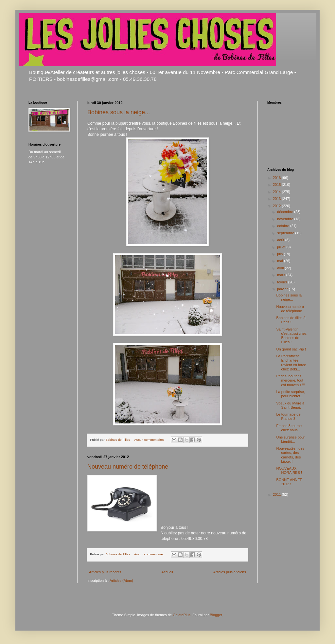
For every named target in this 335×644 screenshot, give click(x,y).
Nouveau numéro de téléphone (128, 467)
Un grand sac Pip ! (291, 349)
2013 (277, 199)
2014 (277, 192)
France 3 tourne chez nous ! (289, 428)
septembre (286, 233)
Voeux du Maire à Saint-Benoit (290, 405)
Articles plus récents (105, 572)
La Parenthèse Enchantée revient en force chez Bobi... (291, 363)
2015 (277, 185)
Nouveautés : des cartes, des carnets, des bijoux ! (290, 455)
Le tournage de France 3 (288, 416)
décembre (286, 212)
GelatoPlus (182, 615)
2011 (277, 494)
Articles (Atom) (121, 581)
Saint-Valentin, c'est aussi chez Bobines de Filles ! (291, 336)
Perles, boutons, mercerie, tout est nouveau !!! (290, 380)
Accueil (167, 572)
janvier (283, 289)
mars (282, 275)
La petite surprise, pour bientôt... (290, 394)
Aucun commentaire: (149, 440)
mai (281, 261)
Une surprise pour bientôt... (290, 439)
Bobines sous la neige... (119, 112)
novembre (286, 219)
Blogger (216, 615)
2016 (277, 178)
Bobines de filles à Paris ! (291, 320)
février (283, 282)
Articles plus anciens (230, 572)
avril (281, 268)
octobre (284, 226)
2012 (277, 206)
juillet (282, 247)
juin (280, 254)
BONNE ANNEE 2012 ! (289, 482)
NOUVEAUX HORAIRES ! (289, 470)
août (281, 240)
